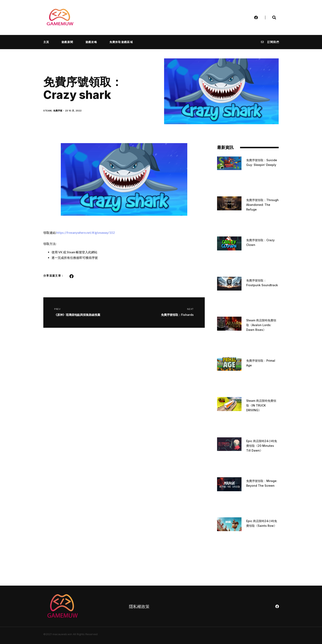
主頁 (46, 42)
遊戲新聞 (67, 42)
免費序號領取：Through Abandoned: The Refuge (262, 205)
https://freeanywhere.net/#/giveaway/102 (86, 233)
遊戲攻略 (91, 42)
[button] (72, 276)
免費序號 (58, 111)
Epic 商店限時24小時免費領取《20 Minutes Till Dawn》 (262, 446)
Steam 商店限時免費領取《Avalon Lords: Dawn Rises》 (261, 325)
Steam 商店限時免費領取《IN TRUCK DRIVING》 (261, 405)
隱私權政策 (139, 606)
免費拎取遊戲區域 (121, 42)
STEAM (47, 111)
